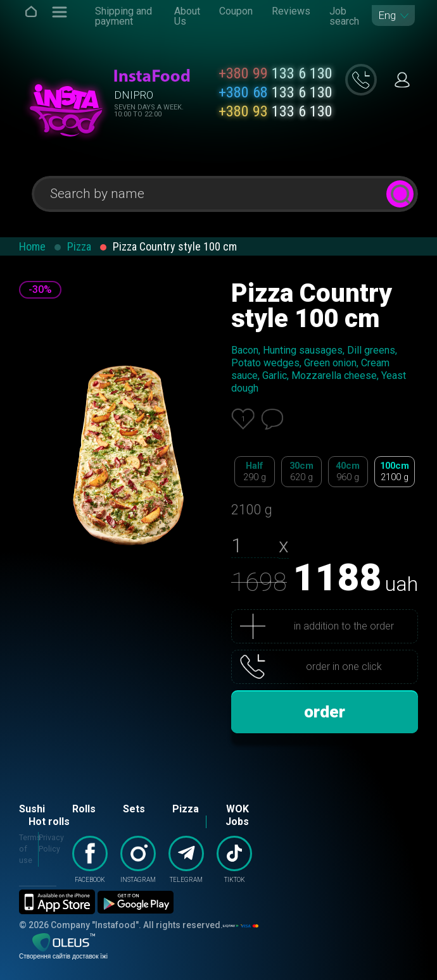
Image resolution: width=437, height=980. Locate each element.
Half (255, 472)
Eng (387, 16)
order (325, 712)
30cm (301, 472)
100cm (395, 472)
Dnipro (134, 95)
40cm (348, 472)
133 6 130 (275, 73)
